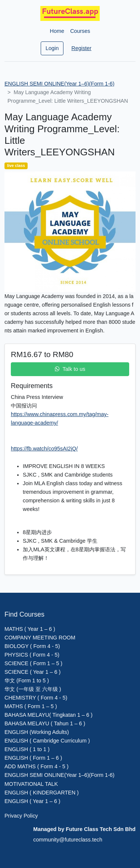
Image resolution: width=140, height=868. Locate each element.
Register (81, 48)
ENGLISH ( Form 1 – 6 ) (33, 758)
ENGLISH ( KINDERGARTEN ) (42, 793)
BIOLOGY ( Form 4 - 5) (32, 646)
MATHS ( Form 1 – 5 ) (31, 706)
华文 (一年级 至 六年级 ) (33, 689)
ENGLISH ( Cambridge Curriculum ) (47, 741)
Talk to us (70, 369)
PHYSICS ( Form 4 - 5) (32, 655)
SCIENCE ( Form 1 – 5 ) (33, 663)
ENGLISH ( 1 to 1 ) (27, 749)
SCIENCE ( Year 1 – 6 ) (32, 672)
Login (52, 48)
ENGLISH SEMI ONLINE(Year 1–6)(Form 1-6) (60, 84)
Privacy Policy (21, 816)
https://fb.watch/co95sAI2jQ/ (44, 449)
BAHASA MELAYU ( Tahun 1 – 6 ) (45, 723)
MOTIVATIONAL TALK (31, 784)
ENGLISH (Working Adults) (37, 732)
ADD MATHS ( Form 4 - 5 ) (37, 766)
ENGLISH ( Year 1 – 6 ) (32, 801)
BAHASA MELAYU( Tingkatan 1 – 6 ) (49, 715)
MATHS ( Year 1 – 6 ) (30, 629)
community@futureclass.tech (68, 840)
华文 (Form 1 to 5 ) (27, 681)
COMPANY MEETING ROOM (40, 638)
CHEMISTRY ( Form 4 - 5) (36, 698)
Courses (80, 31)
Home (57, 31)
